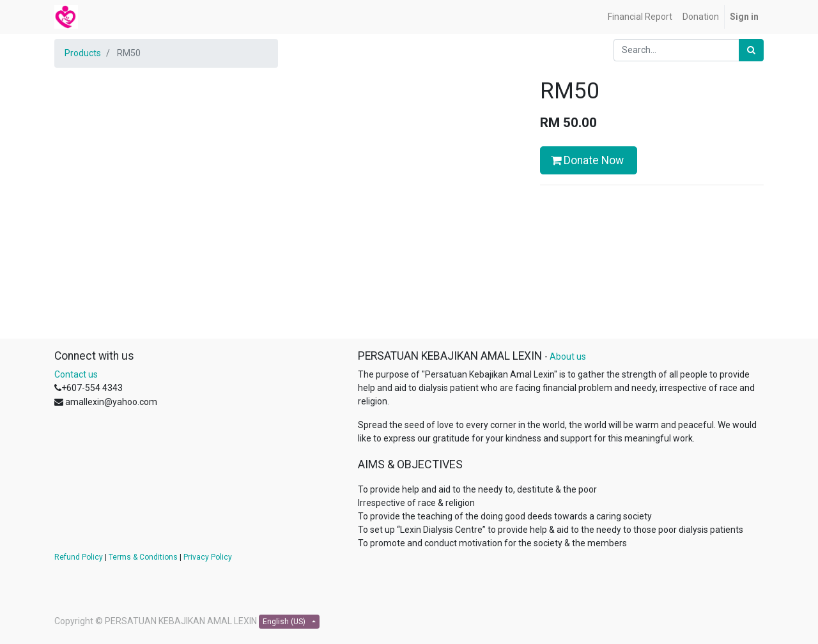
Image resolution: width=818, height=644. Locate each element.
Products (83, 53)
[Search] (751, 50)
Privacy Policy (208, 557)
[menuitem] (640, 17)
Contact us (76, 374)
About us (568, 356)
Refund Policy (79, 557)
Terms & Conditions (143, 557)
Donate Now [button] (589, 160)
